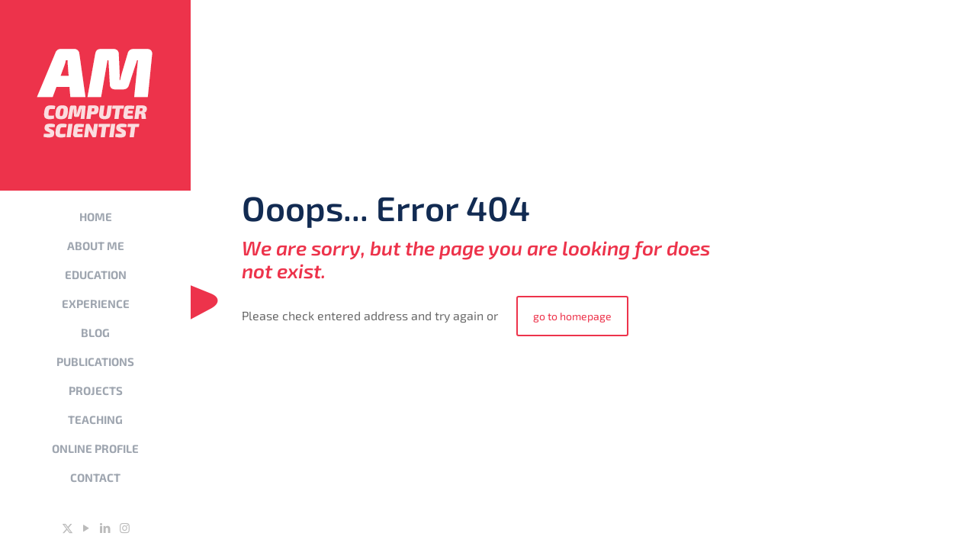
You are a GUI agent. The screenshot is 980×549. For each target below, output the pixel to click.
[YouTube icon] (87, 528)
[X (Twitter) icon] (67, 528)
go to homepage (572, 316)
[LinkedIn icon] (106, 528)
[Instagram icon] (125, 528)
